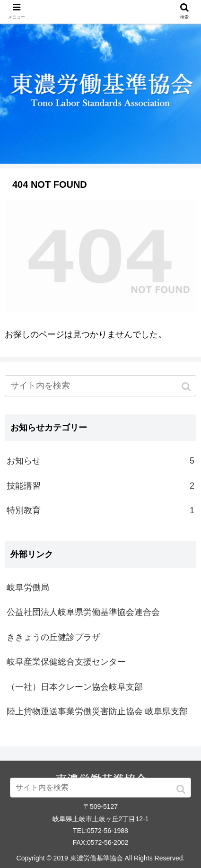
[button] (187, 387)
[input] (100, 386)
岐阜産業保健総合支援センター (66, 662)
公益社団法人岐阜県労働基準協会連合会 (83, 612)
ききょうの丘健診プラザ (53, 637)
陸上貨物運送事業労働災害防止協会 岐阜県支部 (97, 711)
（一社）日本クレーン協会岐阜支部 (75, 687)
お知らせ (100, 461)
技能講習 (100, 486)
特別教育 (100, 510)
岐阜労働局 (28, 587)
